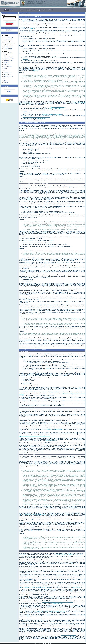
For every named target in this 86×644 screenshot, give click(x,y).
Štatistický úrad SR (8, 73)
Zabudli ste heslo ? (9, 22)
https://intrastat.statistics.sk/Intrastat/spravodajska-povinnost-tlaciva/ (49, 425)
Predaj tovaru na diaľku (41, 118)
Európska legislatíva (8, 39)
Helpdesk (6, 83)
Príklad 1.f (36, 71)
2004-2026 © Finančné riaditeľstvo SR (43, 643)
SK (7, 10)
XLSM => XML (7, 65)
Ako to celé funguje (8, 57)
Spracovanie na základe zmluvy (58, 107)
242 (36, 217)
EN (13, 10)
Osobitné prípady (8, 49)
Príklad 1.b (53, 56)
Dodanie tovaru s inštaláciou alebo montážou (52, 114)
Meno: (4, 15)
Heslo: (4, 19)
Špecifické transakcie (9, 47)
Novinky (6, 55)
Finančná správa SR (8, 76)
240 (33, 217)
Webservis (6, 63)
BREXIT (5, 68)
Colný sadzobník (8, 66)
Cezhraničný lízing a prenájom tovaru (56, 108)
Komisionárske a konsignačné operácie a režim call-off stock (36, 117)
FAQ (5, 81)
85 (32, 519)
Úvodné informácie (8, 37)
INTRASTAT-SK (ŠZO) (8, 75)
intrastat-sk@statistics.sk (52, 441)
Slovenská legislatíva (8, 41)
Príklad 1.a (32, 28)
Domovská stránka (8, 53)
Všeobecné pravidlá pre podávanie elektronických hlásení (69, 554)
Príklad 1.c (25, 59)
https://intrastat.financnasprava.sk (54, 429)
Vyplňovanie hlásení (8, 45)
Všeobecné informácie (10, 43)
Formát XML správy (8, 61)
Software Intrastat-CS (9, 59)
